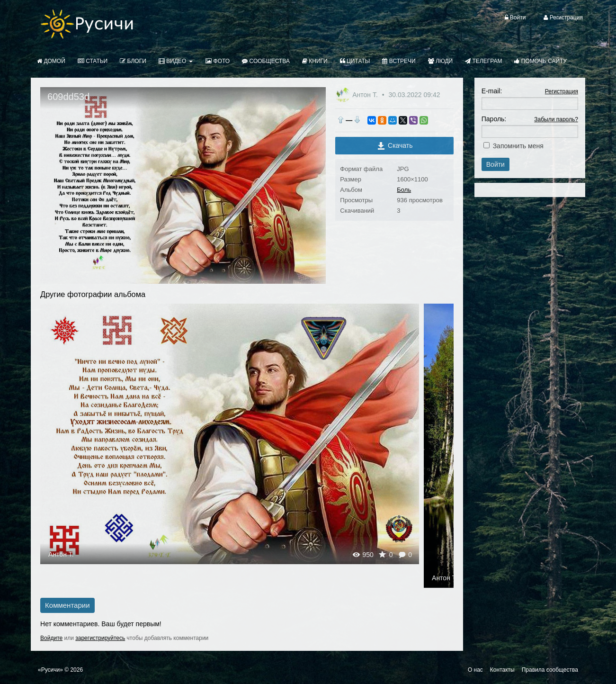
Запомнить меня (518, 146)
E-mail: (492, 91)
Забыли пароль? (556, 119)
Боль (404, 190)
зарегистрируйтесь (100, 638)
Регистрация (562, 91)
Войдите (51, 638)
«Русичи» (50, 670)
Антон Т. (366, 95)
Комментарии (67, 605)
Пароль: (494, 119)
